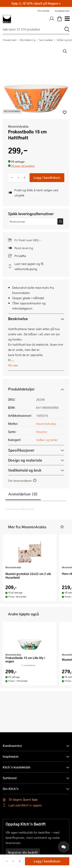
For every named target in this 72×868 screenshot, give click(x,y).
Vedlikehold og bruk (25, 470)
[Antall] (18, 178)
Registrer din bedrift (23, 852)
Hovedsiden (10, 40)
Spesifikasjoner (21, 450)
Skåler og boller (47, 440)
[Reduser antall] (12, 178)
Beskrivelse (18, 319)
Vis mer (13, 365)
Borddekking (28, 40)
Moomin (42, 432)
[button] (21, 166)
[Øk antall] (25, 178)
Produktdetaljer (21, 389)
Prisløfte (20, 256)
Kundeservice (62, 11)
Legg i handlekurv (47, 178)
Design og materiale (25, 460)
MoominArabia (18, 126)
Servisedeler (46, 40)
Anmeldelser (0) (23, 494)
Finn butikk (43, 11)
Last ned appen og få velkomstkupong (29, 266)
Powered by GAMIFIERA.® (20, 509)
